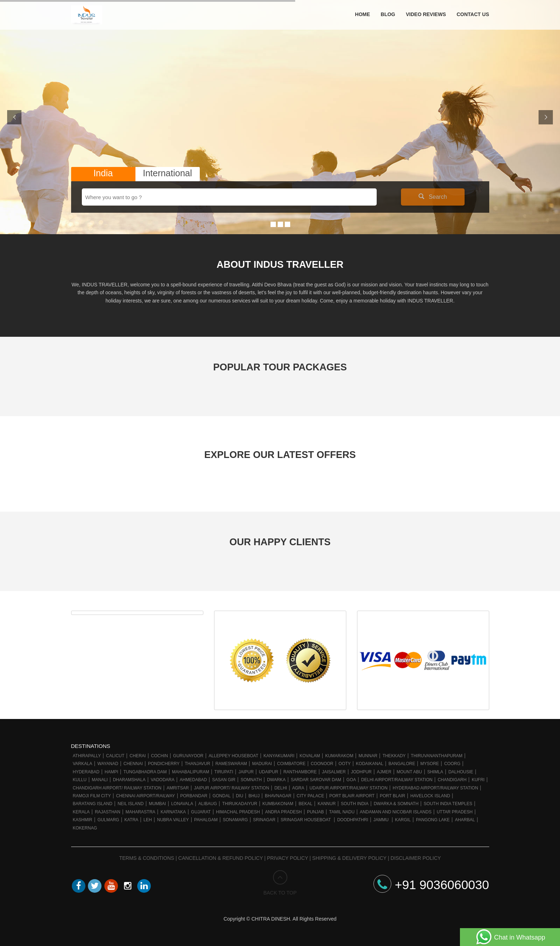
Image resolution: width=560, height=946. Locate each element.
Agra (298, 788)
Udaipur (268, 772)
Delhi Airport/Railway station (397, 780)
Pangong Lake (433, 820)
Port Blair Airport (352, 796)
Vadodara (163, 780)
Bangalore (402, 764)
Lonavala (182, 804)
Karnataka (173, 812)
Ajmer (384, 772)
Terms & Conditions (147, 858)
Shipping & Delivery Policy (350, 858)
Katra (131, 820)
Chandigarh (452, 780)
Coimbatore (291, 764)
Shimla (435, 772)
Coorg (452, 764)
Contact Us (473, 14)
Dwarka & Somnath (396, 804)
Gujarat (201, 812)
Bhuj (254, 796)
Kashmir (83, 820)
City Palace (310, 796)
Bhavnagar (278, 796)
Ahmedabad (193, 780)
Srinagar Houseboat (306, 820)
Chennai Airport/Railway (146, 796)
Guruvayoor (188, 756)
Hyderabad (86, 772)
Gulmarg (108, 820)
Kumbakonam (278, 804)
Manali (100, 780)
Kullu (80, 780)
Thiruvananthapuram (437, 756)
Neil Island (131, 804)
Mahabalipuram (190, 772)
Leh (148, 820)
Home (362, 14)
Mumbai (157, 804)
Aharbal (465, 820)
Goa (351, 780)
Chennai (133, 764)
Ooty (345, 764)
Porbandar (194, 796)
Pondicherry (164, 764)
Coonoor (322, 764)
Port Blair (393, 796)
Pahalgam (206, 820)
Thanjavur (197, 764)
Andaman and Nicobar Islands (396, 812)
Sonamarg (235, 820)
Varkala (83, 764)
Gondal (222, 796)
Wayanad (108, 764)
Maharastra (140, 812)
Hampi (111, 772)
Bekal (305, 804)
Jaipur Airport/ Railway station (232, 788)
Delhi (281, 788)
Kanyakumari (279, 756)
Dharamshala (129, 780)
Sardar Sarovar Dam (316, 780)
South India (355, 804)
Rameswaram (231, 764)
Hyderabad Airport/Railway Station (435, 788)
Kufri (478, 780)
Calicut (115, 756)
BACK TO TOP (280, 883)
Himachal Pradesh (238, 812)
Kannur (327, 804)
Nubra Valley (173, 820)
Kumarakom (339, 756)
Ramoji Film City (92, 796)
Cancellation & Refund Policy (221, 858)
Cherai (138, 756)
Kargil (403, 820)
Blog (388, 14)
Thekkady (394, 756)
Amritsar (178, 788)
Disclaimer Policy (416, 858)
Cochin (159, 756)
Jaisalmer (334, 772)
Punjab (315, 812)
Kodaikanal (370, 764)
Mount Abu (409, 772)
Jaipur (246, 772)
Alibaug (208, 804)
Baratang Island (93, 804)
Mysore (430, 764)
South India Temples (448, 804)
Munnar (368, 756)
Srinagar (264, 820)
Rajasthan (107, 812)
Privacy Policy (288, 858)
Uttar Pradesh (455, 812)
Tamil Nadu (342, 812)
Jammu (382, 820)
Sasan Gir (224, 780)
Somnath (251, 780)
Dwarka (276, 780)
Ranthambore (300, 772)
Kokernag (85, 828)
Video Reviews (426, 14)
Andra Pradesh (284, 812)
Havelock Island (430, 796)
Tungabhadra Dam (145, 772)
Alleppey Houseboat (234, 756)
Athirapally (87, 756)
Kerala (81, 812)
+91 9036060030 (431, 885)
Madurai (262, 764)
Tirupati (224, 772)
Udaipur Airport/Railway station (348, 788)
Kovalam (310, 756)
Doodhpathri (353, 820)
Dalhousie (461, 772)
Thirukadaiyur (240, 804)
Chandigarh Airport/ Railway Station (117, 788)
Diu (240, 796)
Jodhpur (361, 772)
